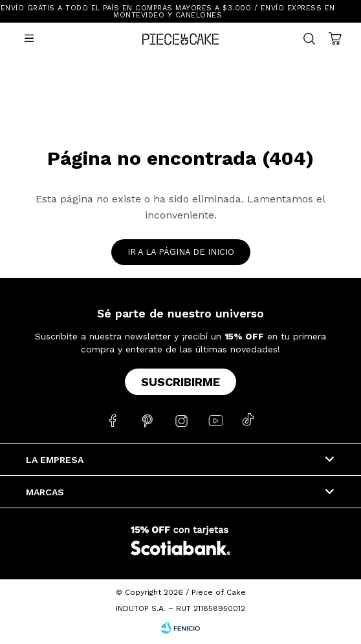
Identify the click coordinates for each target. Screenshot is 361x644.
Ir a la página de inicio (181, 252)
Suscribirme (181, 382)
